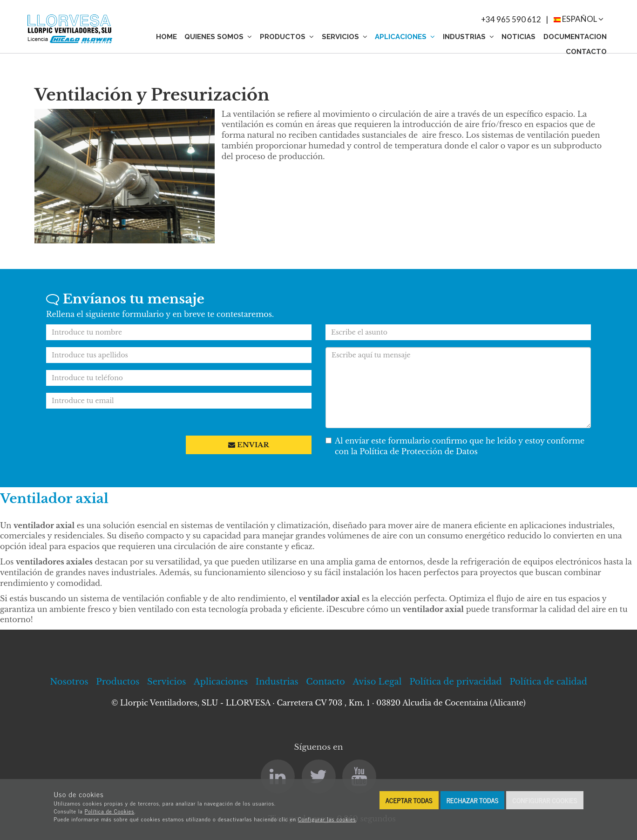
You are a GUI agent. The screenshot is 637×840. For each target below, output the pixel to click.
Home (166, 37)
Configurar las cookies (327, 819)
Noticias (518, 37)
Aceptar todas (409, 800)
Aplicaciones (405, 37)
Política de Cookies (110, 811)
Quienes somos (218, 37)
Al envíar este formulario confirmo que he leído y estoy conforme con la (455, 446)
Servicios (345, 37)
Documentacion (575, 37)
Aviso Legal (377, 682)
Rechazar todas (473, 800)
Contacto (586, 52)
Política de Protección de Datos (419, 451)
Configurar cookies (545, 800)
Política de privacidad (455, 682)
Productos (287, 37)
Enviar (248, 445)
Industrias (468, 37)
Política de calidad (548, 682)
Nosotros (69, 682)
